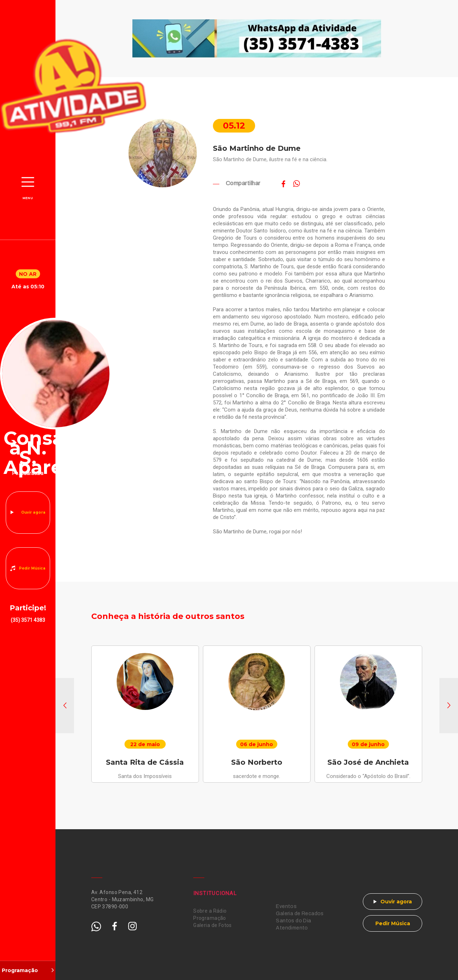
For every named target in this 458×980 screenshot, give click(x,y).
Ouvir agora (33, 512)
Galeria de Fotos (213, 925)
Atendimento (292, 928)
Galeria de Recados (300, 914)
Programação (210, 918)
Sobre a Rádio (210, 911)
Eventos (286, 906)
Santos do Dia (293, 921)
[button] (65, 706)
